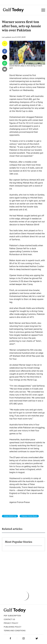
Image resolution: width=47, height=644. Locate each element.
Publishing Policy (13, 627)
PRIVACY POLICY (11, 623)
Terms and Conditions (15, 631)
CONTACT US (9, 619)
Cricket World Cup (10, 516)
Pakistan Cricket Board (29, 516)
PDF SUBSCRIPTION (12, 616)
